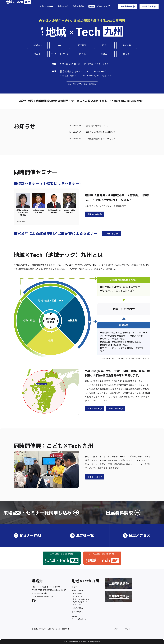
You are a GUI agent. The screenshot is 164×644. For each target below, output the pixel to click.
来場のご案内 (46, 6)
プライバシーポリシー (123, 629)
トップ (74, 587)
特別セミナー (78, 597)
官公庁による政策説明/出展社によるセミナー (81, 601)
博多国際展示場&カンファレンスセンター (83, 72)
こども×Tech (99, 7)
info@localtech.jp (39, 593)
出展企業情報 (78, 594)
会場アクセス (78, 605)
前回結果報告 (78, 6)
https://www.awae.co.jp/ (42, 597)
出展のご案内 (63, 6)
